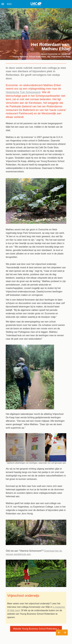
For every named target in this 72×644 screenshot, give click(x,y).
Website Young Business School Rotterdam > (36, 629)
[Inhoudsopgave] (3, 4)
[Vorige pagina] (59, 632)
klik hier (15, 610)
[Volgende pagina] (65, 632)
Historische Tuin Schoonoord (23, 92)
